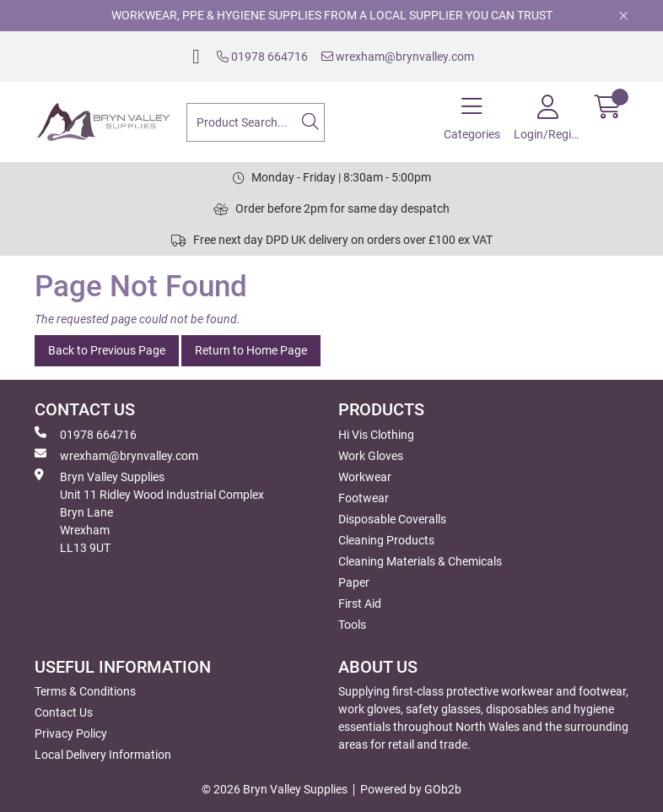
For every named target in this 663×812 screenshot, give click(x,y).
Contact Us (64, 712)
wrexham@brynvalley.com (398, 57)
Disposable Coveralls (392, 519)
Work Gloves (371, 456)
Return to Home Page (251, 350)
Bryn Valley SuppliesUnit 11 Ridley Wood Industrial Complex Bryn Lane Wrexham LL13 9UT (149, 512)
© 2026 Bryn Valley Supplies (275, 789)
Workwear (365, 477)
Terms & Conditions (85, 691)
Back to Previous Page (107, 350)
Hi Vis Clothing (376, 435)
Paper (354, 582)
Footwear (364, 498)
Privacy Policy (71, 734)
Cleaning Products (386, 540)
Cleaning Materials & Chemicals (420, 561)
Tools (352, 625)
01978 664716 (262, 57)
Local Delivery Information (103, 755)
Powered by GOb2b (411, 789)
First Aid (360, 604)
